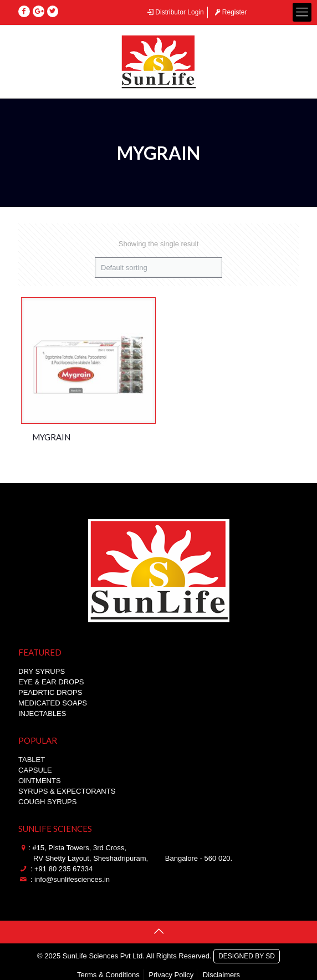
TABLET (32, 760)
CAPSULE (35, 770)
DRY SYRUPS (42, 671)
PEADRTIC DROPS (50, 692)
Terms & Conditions (108, 975)
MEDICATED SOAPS (53, 703)
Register (230, 12)
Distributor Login (175, 12)
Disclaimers (221, 975)
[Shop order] (158, 268)
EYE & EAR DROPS (51, 682)
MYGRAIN (51, 437)
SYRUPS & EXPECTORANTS (67, 791)
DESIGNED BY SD (247, 954)
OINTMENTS (40, 781)
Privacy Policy (171, 975)
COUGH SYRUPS (47, 802)
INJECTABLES (42, 714)
